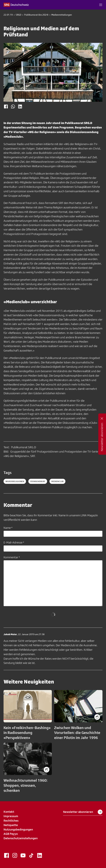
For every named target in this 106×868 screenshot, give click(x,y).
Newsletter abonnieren (83, 812)
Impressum (11, 816)
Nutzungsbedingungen (18, 829)
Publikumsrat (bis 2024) (36, 15)
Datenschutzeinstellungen (21, 838)
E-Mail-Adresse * (14, 542)
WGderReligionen (15, 481)
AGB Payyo (11, 834)
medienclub (57, 481)
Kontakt (9, 812)
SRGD (18, 15)
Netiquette (11, 825)
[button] (101, 5)
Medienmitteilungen (62, 15)
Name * (8, 528)
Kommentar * (12, 557)
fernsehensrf (38, 481)
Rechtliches (11, 821)
